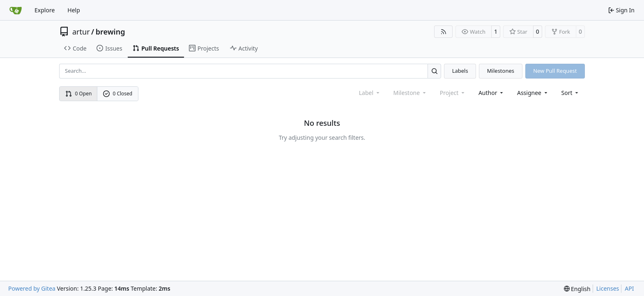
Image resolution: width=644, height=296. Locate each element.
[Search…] (434, 71)
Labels (460, 71)
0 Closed (118, 94)
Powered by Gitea (32, 288)
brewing (110, 32)
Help (74, 10)
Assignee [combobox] (533, 93)
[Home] (16, 10)
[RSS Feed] (444, 32)
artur (81, 32)
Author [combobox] (491, 93)
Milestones (501, 71)
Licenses (608, 288)
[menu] (571, 93)
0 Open (79, 94)
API (629, 288)
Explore (45, 10)
